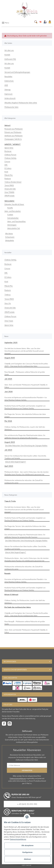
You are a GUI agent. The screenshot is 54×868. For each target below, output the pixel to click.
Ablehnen (27, 859)
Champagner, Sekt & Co (13, 139)
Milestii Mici (9, 175)
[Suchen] (36, 22)
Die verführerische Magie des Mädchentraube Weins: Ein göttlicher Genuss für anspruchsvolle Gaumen (25, 436)
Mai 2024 (8, 421)
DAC (6, 165)
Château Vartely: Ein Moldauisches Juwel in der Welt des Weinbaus (25, 428)
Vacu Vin (8, 303)
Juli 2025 (8, 379)
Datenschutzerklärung (18, 778)
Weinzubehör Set (14, 228)
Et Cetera (8, 168)
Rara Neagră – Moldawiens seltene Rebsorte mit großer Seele (25, 373)
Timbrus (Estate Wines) (13, 182)
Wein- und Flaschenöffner (17, 221)
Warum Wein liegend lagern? (16, 462)
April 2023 (9, 466)
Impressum (8, 94)
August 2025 (10, 358)
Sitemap (8, 89)
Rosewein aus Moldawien (14, 129)
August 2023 (10, 442)
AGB (6, 85)
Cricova (7, 161)
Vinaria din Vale (10, 189)
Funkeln (10, 215)
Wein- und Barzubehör (13, 211)
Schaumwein (10, 237)
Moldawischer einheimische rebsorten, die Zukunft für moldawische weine (24, 481)
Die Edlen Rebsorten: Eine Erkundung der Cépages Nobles (26, 445)
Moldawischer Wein (11, 107)
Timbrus (8, 295)
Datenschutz (9, 81)
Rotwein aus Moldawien (13, 132)
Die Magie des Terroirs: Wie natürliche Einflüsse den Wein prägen (25, 415)
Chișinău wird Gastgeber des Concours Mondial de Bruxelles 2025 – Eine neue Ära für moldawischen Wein (26, 365)
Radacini (8, 178)
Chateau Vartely (10, 158)
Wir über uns (9, 50)
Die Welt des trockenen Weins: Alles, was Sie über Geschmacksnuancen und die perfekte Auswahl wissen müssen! (24, 351)
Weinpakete (10, 240)
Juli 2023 (8, 450)
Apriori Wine (9, 148)
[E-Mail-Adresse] (27, 765)
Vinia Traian (9, 321)
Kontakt (7, 55)
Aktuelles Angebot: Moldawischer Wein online (21, 103)
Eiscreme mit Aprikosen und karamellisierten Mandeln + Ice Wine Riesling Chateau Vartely (26, 399)
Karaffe (10, 208)
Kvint (6, 172)
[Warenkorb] (50, 22)
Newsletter (8, 76)
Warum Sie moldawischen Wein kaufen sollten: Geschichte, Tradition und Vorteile (25, 457)
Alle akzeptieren (27, 845)
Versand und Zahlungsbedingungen (17, 72)
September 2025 (11, 342)
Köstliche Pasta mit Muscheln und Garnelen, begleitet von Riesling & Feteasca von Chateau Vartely (25, 407)
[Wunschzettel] (40, 22)
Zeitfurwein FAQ (10, 59)
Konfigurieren (27, 852)
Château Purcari (10, 155)
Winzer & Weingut (11, 594)
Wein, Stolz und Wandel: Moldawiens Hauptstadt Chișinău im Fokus (26, 386)
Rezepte (7, 573)
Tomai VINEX (9, 185)
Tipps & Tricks (10, 501)
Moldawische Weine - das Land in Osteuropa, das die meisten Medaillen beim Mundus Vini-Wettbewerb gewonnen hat (27, 473)
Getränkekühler (13, 218)
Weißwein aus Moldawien (13, 136)
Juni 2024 (9, 392)
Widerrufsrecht (10, 98)
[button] (45, 22)
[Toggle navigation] (5, 23)
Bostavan (8, 151)
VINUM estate (9, 196)
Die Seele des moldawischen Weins (18, 607)
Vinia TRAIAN (9, 192)
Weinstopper (12, 225)
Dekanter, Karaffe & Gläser (14, 204)
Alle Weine (9, 233)
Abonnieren (27, 770)
